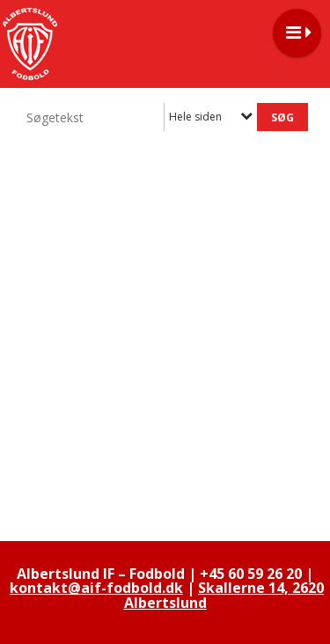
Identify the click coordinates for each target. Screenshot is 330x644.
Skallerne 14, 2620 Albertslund (224, 595)
